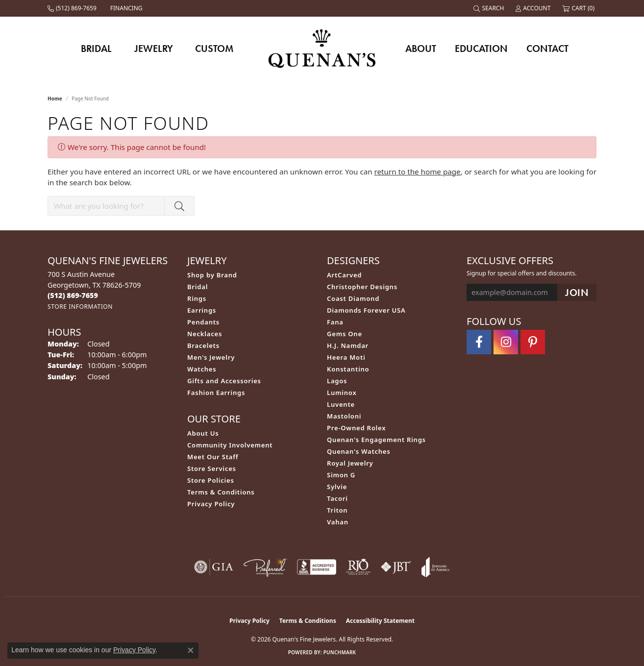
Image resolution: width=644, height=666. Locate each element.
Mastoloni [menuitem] (344, 416)
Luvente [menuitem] (341, 404)
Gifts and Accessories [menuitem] (224, 381)
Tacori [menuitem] (337, 498)
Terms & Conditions (221, 492)
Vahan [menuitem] (338, 522)
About (421, 49)
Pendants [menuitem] (203, 322)
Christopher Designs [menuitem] (362, 287)
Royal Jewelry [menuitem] (350, 463)
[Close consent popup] (191, 650)
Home (55, 99)
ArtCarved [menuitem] (344, 275)
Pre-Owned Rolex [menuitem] (356, 428)
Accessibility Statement (380, 621)
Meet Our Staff (213, 457)
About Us (203, 433)
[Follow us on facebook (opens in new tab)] (479, 342)
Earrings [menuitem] (202, 310)
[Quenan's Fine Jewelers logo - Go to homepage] (322, 48)
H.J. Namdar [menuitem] (348, 345)
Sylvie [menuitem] (337, 487)
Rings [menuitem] (197, 298)
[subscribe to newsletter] (577, 292)
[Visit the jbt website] (396, 567)
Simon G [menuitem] (341, 475)
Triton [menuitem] (337, 510)
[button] (490, 8)
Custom (214, 49)
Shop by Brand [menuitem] (212, 275)
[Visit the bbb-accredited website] (317, 567)
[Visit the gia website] (214, 567)
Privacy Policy (211, 504)
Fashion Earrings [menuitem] (216, 393)
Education (481, 49)
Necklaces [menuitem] (205, 334)
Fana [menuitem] (335, 322)
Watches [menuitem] (202, 369)
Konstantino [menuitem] (348, 369)
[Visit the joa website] (436, 567)
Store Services (212, 469)
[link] (73, 8)
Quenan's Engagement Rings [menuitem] (376, 440)
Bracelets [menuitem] (203, 345)
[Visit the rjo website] (358, 567)
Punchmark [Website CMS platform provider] (340, 652)
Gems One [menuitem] (345, 334)
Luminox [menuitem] (342, 393)
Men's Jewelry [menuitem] (211, 357)
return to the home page (418, 172)
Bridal (96, 49)
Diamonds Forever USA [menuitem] (366, 310)
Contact (547, 49)
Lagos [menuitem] (337, 381)
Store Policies (211, 480)
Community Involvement (230, 445)
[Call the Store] (73, 295)
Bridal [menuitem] (198, 287)
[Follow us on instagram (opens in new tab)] (506, 342)
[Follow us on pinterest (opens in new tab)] (533, 342)
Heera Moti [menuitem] (346, 357)
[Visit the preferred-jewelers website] (265, 567)
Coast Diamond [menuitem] (353, 298)
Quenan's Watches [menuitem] (359, 451)
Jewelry (154, 49)
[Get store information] (80, 307)
